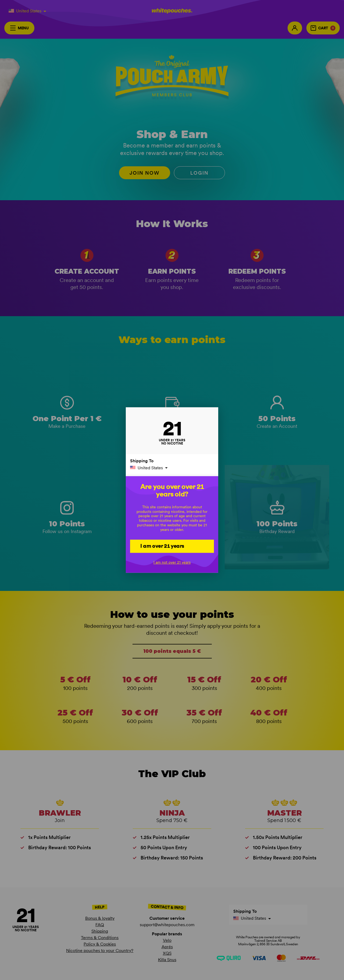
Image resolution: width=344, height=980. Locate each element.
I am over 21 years (162, 546)
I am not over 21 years (172, 562)
